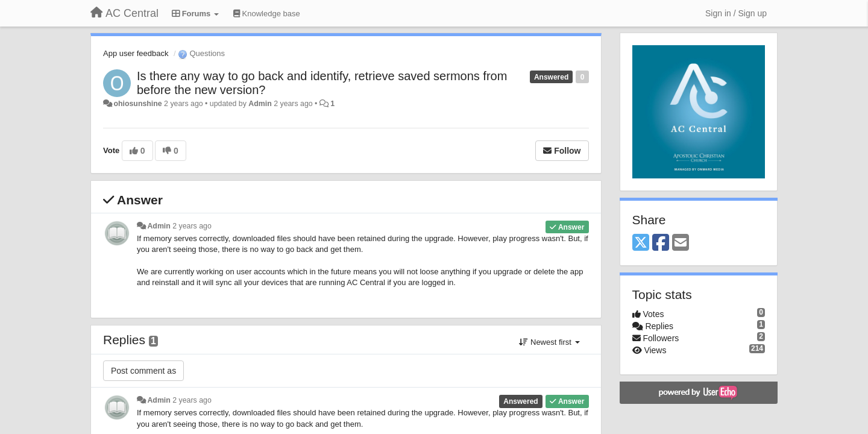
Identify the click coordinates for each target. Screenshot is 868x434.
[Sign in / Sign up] (736, 13)
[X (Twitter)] (641, 243)
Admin (260, 104)
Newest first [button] (549, 342)
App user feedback (136, 53)
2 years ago (192, 226)
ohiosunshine (137, 104)
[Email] (681, 243)
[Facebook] (661, 243)
